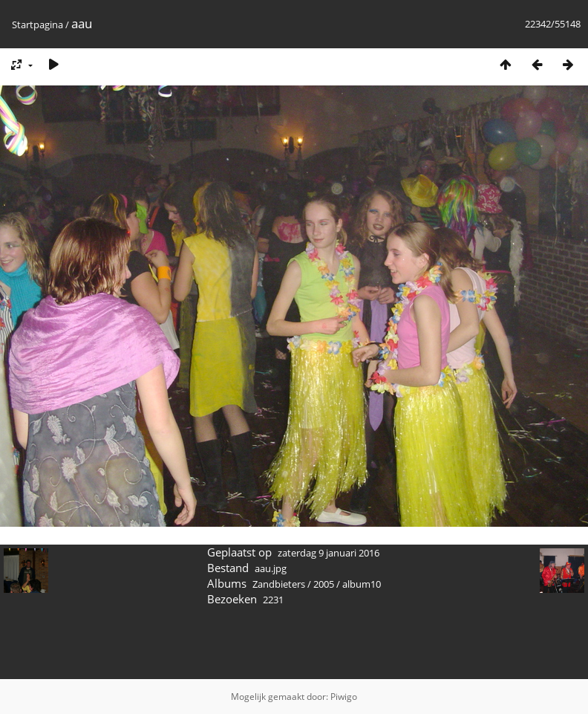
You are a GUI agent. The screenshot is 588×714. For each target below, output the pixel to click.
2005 (324, 584)
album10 (362, 584)
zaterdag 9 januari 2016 (329, 553)
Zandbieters (279, 584)
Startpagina (37, 25)
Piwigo (344, 697)
